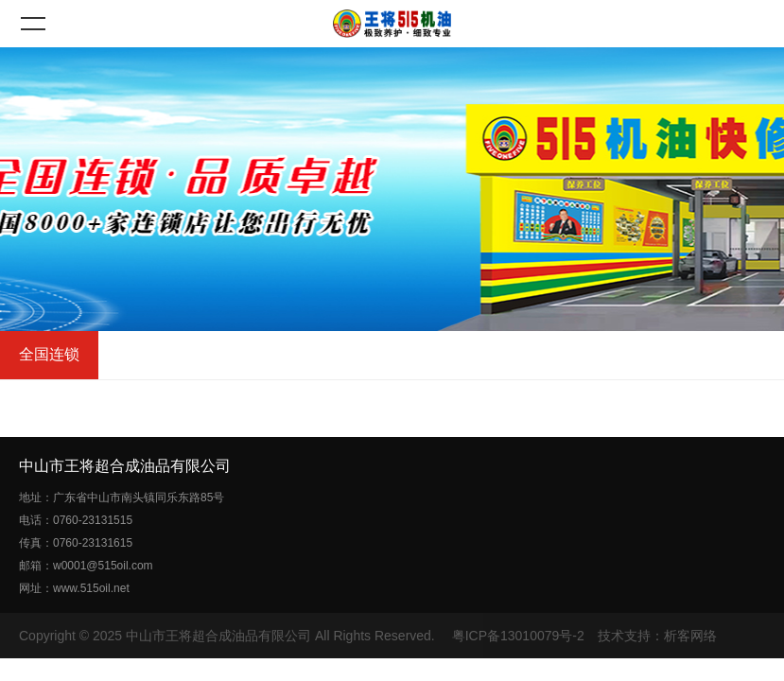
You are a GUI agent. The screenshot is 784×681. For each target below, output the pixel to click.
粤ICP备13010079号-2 (518, 636)
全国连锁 (49, 354)
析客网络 (690, 636)
